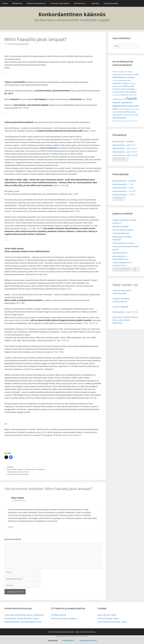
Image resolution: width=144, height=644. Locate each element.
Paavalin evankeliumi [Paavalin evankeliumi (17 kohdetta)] (123, 102)
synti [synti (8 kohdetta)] (124, 115)
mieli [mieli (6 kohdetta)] (124, 99)
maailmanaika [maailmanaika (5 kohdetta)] (132, 95)
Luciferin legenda (120, 307)
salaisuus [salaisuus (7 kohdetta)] (128, 109)
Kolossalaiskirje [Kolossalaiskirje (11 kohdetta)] (131, 92)
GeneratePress (89, 632)
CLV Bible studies (59, 615)
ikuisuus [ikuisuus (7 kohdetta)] (115, 86)
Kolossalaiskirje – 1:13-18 (124, 191)
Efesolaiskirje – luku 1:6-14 (124, 148)
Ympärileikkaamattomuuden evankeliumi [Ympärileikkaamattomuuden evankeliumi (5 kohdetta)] (125, 121)
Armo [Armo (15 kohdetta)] (136, 74)
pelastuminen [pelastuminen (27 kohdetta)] (120, 106)
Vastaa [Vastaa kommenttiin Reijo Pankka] (11, 527)
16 (133, 269)
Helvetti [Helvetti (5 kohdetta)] (115, 80)
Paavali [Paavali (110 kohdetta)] (131, 98)
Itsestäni (95, 3)
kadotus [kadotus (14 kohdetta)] (126, 86)
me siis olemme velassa (123, 230)
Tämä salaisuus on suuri (124, 243)
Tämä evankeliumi (121, 233)
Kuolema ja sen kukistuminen (18, 474)
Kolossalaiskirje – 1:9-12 (123, 188)
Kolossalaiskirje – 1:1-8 (123, 184)
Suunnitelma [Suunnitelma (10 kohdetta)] (117, 115)
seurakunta (41, 469)
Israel (9, 469)
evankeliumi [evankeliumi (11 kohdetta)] (130, 77)
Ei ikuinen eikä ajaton (60, 3)
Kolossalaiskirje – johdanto (124, 181)
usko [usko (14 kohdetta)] (136, 115)
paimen (33, 469)
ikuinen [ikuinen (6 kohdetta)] (133, 83)
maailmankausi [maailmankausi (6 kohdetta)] (117, 99)
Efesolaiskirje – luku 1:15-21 (125, 152)
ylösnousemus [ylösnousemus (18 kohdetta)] (119, 118)
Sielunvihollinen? (120, 253)
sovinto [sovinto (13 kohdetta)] (119, 112)
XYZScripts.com (83, 636)
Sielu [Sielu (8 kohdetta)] (114, 112)
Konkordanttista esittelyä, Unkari (112, 622)
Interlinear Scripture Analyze (64, 618)
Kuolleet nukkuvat (121, 226)
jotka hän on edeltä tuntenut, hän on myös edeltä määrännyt (125, 320)
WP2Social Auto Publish (63, 636)
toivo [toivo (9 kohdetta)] (132, 115)
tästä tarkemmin (49, 148)
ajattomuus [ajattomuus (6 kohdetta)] (130, 75)
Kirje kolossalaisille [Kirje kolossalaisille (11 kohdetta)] (128, 89)
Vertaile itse (82, 3)
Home (5, 3)
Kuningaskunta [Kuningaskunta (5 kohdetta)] (117, 95)
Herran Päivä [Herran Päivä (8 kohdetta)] (126, 80)
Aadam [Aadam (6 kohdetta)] (115, 72)
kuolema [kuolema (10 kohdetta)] (125, 95)
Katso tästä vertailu (71, 435)
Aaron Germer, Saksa (107, 615)
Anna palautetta (111, 3)
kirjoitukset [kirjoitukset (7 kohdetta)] (116, 92)
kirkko (14, 469)
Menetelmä (17, 3)
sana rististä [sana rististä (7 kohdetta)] (136, 109)
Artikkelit (10, 467)
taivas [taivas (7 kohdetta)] (128, 115)
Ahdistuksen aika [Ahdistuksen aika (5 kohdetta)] (122, 72)
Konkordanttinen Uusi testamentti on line (23, 622)
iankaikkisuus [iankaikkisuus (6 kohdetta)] (126, 83)
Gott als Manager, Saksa (108, 618)
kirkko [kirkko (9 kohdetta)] (122, 92)
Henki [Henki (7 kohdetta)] (119, 80)
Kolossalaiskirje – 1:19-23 (124, 194)
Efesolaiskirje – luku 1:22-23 (125, 155)
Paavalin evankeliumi (36, 3)
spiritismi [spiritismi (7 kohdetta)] (133, 112)
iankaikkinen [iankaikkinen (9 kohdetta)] (117, 83)
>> (126, 159)
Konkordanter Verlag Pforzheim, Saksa (22, 618)
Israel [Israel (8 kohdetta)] (120, 86)
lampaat (20, 469)
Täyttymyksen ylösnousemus (18, 472)
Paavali (27, 469)
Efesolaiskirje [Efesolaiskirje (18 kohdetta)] (119, 77)
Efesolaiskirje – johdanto (123, 141)
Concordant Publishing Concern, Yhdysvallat (24, 615)
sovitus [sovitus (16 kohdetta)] (126, 112)
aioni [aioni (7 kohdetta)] (124, 75)
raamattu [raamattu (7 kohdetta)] (122, 109)
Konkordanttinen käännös (72, 14)
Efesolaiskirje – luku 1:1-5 (124, 145)
